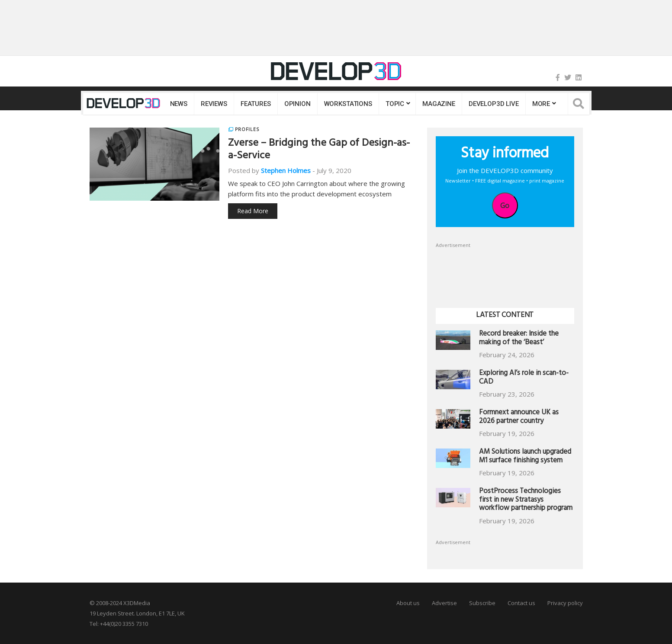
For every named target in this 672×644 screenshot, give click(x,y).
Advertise (444, 603)
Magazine (439, 104)
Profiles (247, 129)
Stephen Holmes (286, 170)
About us (408, 603)
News (179, 104)
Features (256, 104)
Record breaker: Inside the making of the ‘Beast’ (519, 339)
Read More (253, 211)
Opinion (297, 104)
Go (505, 205)
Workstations (348, 104)
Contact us (521, 603)
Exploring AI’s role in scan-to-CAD (524, 378)
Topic (395, 104)
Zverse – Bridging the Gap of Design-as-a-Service (319, 150)
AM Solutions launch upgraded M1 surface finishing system (525, 457)
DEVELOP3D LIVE (494, 104)
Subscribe (482, 603)
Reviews (214, 104)
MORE (541, 104)
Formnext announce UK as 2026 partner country (519, 418)
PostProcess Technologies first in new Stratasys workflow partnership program (526, 501)
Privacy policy (565, 603)
